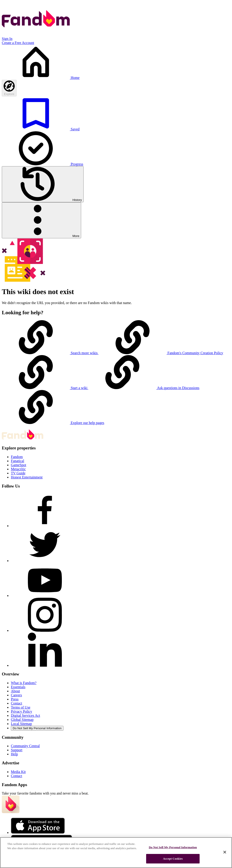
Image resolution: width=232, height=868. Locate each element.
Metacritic (18, 469)
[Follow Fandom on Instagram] (45, 630)
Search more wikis (50, 353)
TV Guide (18, 473)
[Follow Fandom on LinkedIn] (45, 665)
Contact (17, 703)
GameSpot (19, 465)
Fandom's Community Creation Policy (161, 353)
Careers (16, 695)
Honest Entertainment (27, 477)
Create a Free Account (18, 43)
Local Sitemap (21, 724)
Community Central (25, 746)
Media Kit (18, 772)
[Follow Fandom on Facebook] (45, 526)
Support (17, 750)
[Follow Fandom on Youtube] (45, 596)
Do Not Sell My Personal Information (37, 728)
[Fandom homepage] (36, 35)
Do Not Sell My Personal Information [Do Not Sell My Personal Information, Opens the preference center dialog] (173, 847)
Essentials (18, 687)
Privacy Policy (22, 711)
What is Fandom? (24, 683)
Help (14, 754)
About (15, 691)
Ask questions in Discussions (144, 388)
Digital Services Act (25, 716)
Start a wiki (45, 388)
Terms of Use (21, 707)
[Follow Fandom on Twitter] (45, 561)
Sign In (7, 39)
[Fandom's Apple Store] (38, 833)
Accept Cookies (173, 859)
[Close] (225, 852)
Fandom (17, 457)
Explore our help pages (53, 423)
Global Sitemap (22, 720)
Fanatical (18, 461)
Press (15, 699)
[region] (116, 853)
